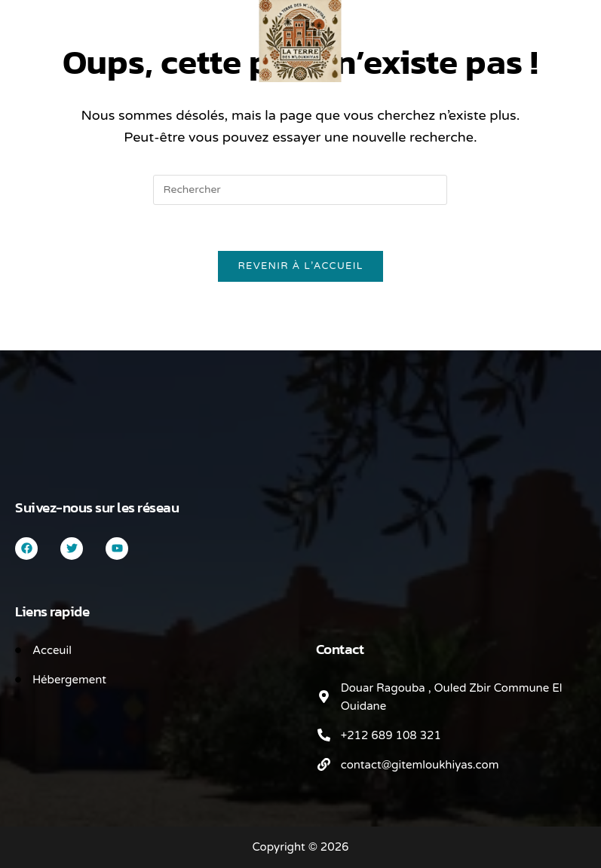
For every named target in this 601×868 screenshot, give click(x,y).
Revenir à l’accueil (300, 266)
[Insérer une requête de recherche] (300, 190)
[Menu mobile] (37, 28)
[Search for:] (56, 28)
